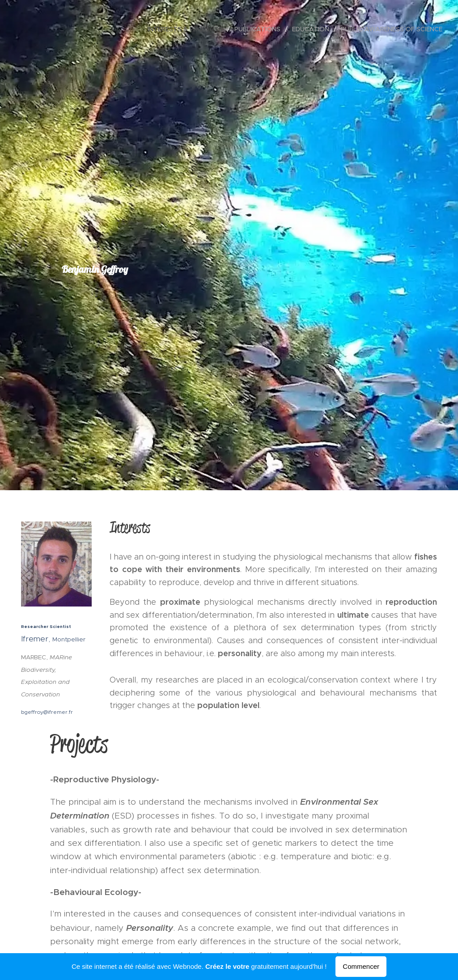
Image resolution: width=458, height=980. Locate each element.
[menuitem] (188, 29)
